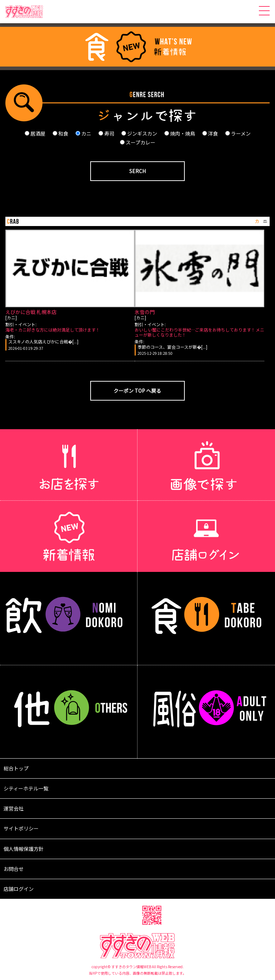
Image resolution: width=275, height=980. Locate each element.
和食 (61, 133)
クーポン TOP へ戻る (138, 391)
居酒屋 (35, 133)
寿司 (106, 133)
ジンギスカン (139, 133)
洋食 (210, 133)
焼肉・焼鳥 (180, 133)
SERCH (137, 171)
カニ (83, 133)
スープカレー (138, 142)
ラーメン (238, 133)
